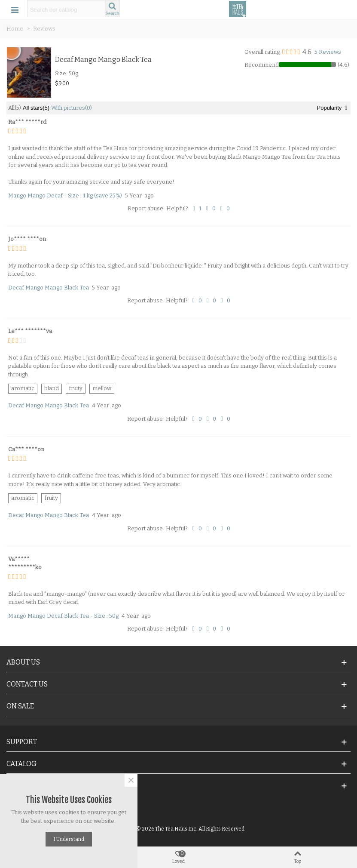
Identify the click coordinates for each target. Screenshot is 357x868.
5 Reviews (328, 52)
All (15, 108)
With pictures (72, 108)
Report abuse (145, 208)
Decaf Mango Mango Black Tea (103, 60)
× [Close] (131, 780)
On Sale (20, 706)
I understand (69, 839)
